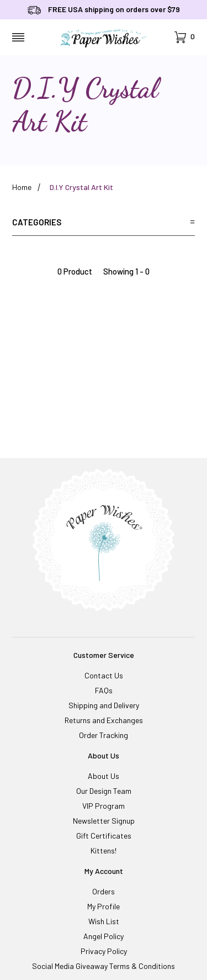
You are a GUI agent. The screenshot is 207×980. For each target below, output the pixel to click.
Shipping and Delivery (104, 705)
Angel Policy (104, 936)
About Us (104, 776)
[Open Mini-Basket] (185, 37)
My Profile (104, 906)
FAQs (104, 690)
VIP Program (104, 806)
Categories (104, 222)
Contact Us (104, 675)
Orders (104, 891)
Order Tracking (104, 735)
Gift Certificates (104, 836)
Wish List (104, 921)
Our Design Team (104, 791)
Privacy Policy (104, 951)
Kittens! (104, 850)
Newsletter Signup (104, 821)
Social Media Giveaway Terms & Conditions (104, 966)
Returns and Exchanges (104, 720)
